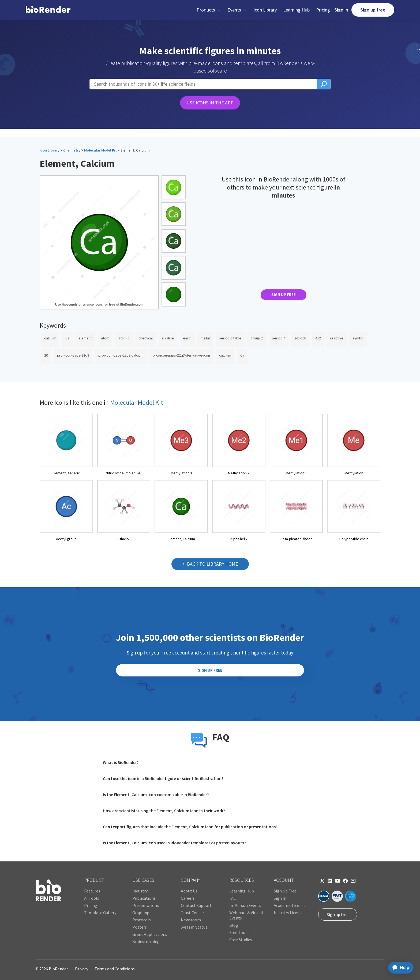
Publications (144, 898)
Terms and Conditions (115, 969)
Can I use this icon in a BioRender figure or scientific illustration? (163, 778)
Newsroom (191, 920)
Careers (188, 898)
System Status (194, 927)
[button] (209, 10)
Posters (140, 927)
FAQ (233, 898)
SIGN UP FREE (284, 295)
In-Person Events (245, 905)
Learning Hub (296, 10)
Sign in (341, 10)
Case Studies (241, 940)
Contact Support (196, 905)
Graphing (141, 913)
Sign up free (373, 10)
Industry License (289, 913)
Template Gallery (100, 913)
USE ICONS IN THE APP (210, 103)
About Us (189, 891)
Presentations (146, 905)
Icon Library (265, 10)
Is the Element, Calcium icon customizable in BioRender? (156, 794)
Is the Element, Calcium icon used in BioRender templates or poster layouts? (174, 843)
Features (92, 891)
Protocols (142, 920)
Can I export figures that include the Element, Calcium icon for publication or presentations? (190, 827)
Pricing (323, 10)
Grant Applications (150, 934)
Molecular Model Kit (100, 150)
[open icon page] (66, 445)
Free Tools (239, 932)
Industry (140, 891)
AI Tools (92, 898)
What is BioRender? (121, 762)
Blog (234, 925)
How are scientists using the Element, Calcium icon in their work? (164, 811)
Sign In (280, 898)
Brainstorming (146, 941)
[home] (48, 10)
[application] (399, 968)
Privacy (82, 969)
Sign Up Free (285, 891)
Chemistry (72, 150)
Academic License (290, 905)
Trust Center (192, 913)
